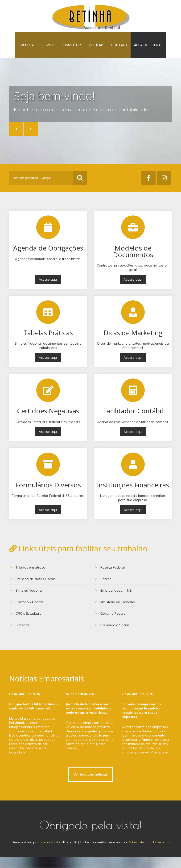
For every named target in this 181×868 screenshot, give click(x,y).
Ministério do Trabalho (115, 613)
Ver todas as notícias (90, 785)
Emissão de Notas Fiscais (33, 590)
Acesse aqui (48, 291)
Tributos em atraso (28, 578)
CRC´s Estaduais (26, 625)
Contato (116, 50)
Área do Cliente (143, 50)
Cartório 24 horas (27, 613)
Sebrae (103, 590)
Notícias (96, 50)
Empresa (32, 50)
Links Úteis (74, 50)
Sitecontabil (49, 853)
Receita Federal (110, 578)
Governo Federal (111, 625)
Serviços (52, 50)
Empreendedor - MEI (114, 601)
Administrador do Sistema (149, 853)
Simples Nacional (26, 601)
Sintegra (20, 636)
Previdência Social (112, 636)
